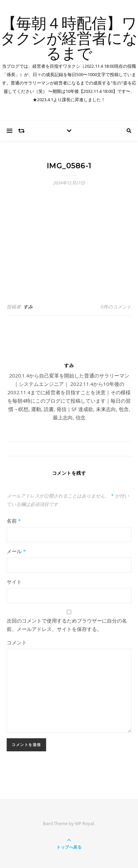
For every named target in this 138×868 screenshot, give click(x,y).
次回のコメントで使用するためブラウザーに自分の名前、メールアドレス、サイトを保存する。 (67, 625)
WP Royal (84, 823)
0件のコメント (116, 307)
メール (16, 551)
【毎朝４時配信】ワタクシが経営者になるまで (69, 39)
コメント (17, 642)
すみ (28, 307)
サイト (14, 582)
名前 (14, 521)
